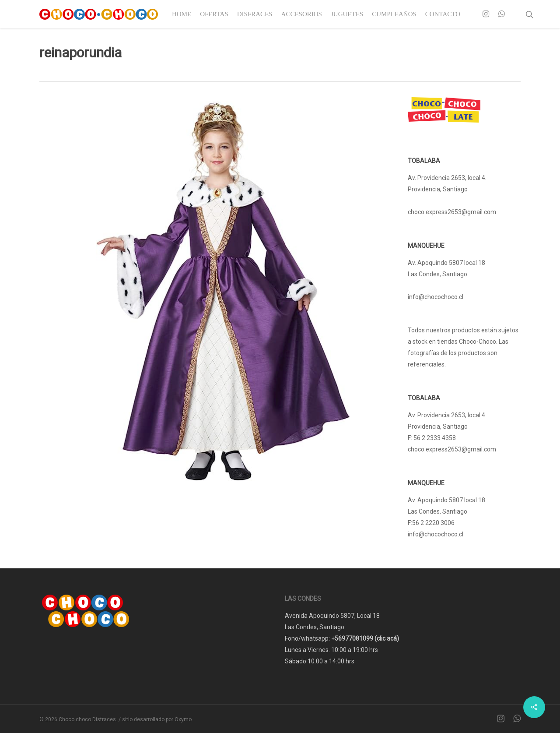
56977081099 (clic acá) (367, 638)
